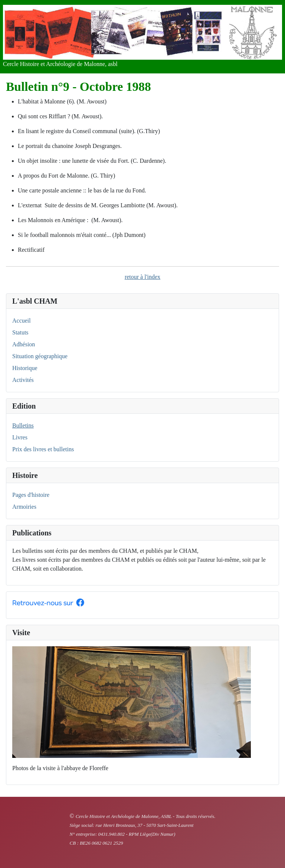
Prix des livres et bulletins (43, 449)
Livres (20, 437)
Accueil (22, 321)
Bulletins (23, 425)
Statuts (20, 332)
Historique (25, 368)
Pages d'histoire (31, 495)
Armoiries (24, 507)
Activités (23, 380)
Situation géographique (40, 356)
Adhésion (24, 344)
